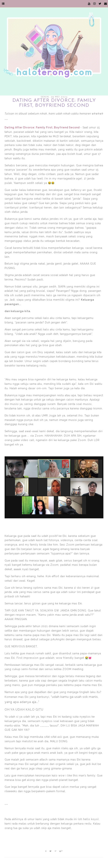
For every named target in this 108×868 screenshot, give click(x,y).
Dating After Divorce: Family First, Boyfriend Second (42, 127)
